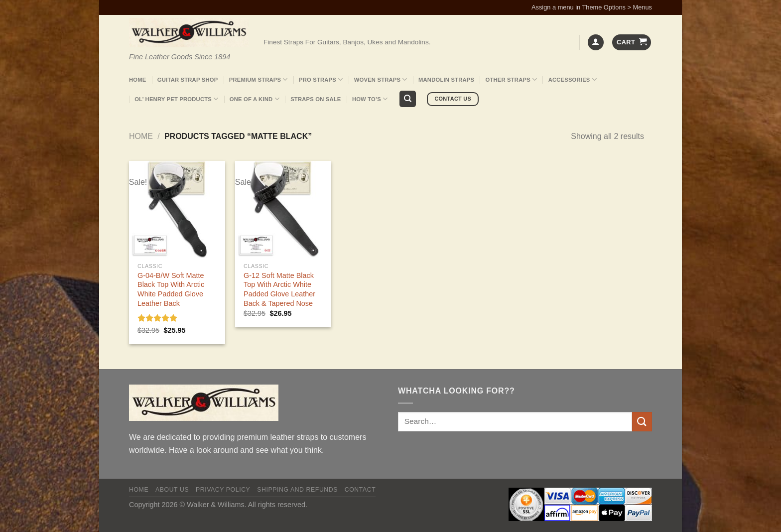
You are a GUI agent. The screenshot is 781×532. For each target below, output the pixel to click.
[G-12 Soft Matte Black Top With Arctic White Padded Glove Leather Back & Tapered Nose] (283, 209)
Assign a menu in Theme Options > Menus (592, 7)
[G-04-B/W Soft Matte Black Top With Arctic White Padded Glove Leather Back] (177, 209)
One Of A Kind (255, 99)
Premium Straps (259, 79)
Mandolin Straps (446, 80)
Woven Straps (381, 79)
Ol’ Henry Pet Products (176, 99)
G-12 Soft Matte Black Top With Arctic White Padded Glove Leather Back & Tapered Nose (279, 289)
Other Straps (512, 79)
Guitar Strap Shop (188, 80)
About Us (172, 490)
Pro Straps (321, 79)
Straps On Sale (316, 99)
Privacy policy (223, 490)
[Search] (408, 99)
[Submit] (642, 422)
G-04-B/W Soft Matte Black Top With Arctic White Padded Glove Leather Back (171, 289)
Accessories (573, 79)
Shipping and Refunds (297, 490)
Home (137, 80)
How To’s (370, 99)
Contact (360, 490)
